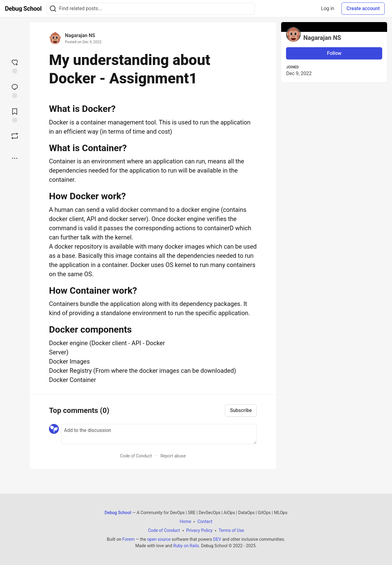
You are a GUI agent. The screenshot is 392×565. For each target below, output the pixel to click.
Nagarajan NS (80, 35)
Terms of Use (231, 530)
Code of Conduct (136, 456)
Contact (205, 521)
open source (159, 539)
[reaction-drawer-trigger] (15, 66)
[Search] (53, 9)
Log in (328, 8)
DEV (217, 539)
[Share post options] (15, 158)
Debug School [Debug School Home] (118, 513)
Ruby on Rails (186, 546)
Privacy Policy (199, 530)
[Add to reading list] (15, 115)
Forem (128, 539)
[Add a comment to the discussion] (159, 434)
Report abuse (173, 456)
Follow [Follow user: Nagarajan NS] (334, 53)
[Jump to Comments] (15, 90)
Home (186, 521)
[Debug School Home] (23, 9)
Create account (363, 8)
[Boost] (15, 136)
